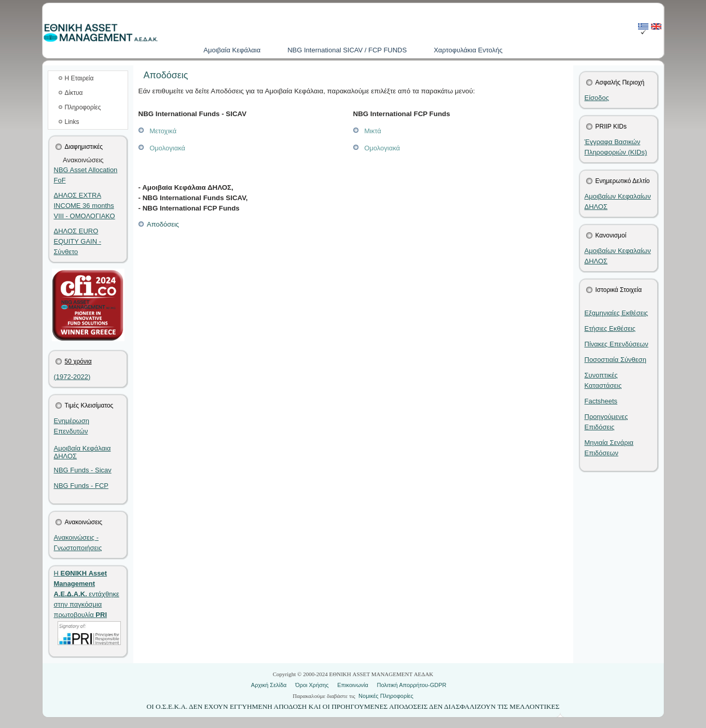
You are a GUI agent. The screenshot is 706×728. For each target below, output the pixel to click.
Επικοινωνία (353, 685)
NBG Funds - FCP (81, 486)
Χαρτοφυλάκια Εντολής (468, 50)
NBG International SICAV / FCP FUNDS (347, 50)
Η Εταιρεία (79, 78)
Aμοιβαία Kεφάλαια (232, 50)
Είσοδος (597, 98)
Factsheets (601, 401)
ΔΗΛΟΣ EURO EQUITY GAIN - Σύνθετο (78, 241)
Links (72, 122)
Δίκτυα (74, 93)
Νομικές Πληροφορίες (386, 696)
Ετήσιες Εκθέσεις (610, 328)
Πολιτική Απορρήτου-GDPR (412, 685)
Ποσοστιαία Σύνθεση (615, 360)
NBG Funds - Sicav (83, 470)
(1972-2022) (72, 377)
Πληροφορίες (83, 107)
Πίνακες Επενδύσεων (617, 344)
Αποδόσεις (159, 224)
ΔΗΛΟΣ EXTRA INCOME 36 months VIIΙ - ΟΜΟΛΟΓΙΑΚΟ (85, 206)
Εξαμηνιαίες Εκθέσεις (617, 313)
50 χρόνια (78, 361)
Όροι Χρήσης (312, 685)
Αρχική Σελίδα (269, 685)
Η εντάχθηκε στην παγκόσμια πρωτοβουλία (87, 594)
